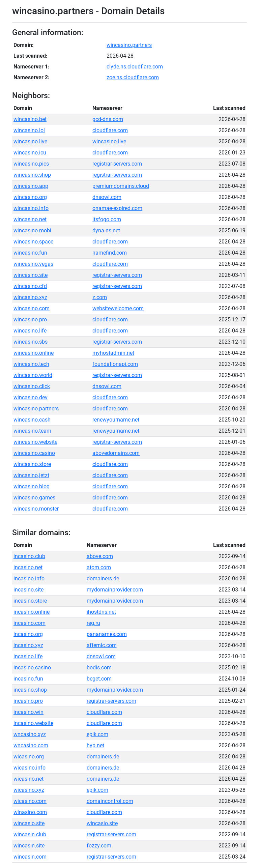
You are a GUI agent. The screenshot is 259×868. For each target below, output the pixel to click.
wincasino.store (32, 464)
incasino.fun (28, 679)
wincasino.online (34, 353)
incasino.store (30, 601)
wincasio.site (29, 823)
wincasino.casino (34, 453)
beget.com (99, 679)
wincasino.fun (30, 253)
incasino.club (29, 556)
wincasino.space (33, 242)
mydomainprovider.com (115, 590)
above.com (100, 556)
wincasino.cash (32, 420)
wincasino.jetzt (31, 475)
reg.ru (93, 623)
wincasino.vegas (33, 264)
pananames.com (107, 634)
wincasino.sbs (31, 342)
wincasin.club (30, 834)
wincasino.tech (31, 364)
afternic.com (102, 645)
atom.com (99, 567)
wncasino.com (31, 745)
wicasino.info (30, 768)
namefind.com (110, 253)
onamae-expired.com (117, 208)
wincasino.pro (30, 320)
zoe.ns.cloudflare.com (133, 77)
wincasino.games (34, 498)
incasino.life (28, 656)
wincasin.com (30, 857)
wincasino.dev (31, 397)
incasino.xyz (28, 645)
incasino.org (28, 634)
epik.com (97, 734)
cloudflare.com (110, 130)
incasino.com (30, 623)
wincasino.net (30, 219)
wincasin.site (29, 846)
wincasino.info (31, 208)
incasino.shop (30, 690)
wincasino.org (30, 197)
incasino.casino (32, 668)
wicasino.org (29, 757)
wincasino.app (31, 186)
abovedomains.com (116, 453)
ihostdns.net (101, 612)
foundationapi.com (115, 364)
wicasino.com (30, 801)
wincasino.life (30, 331)
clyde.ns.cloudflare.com (135, 67)
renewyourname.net (116, 420)
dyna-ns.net (106, 230)
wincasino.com (32, 308)
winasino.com (30, 812)
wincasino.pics (31, 164)
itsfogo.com (107, 219)
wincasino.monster (36, 509)
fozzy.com (99, 846)
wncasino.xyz (30, 734)
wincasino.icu (30, 153)
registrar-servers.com (117, 164)
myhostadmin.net (113, 353)
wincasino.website (35, 442)
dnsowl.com (107, 197)
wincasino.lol (29, 130)
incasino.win (28, 712)
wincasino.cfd (30, 286)
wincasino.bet (30, 119)
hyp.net (95, 745)
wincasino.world (33, 375)
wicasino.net (28, 779)
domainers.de (103, 578)
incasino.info (29, 578)
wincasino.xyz (30, 297)
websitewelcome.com (118, 308)
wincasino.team (32, 431)
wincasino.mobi (32, 230)
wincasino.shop (32, 175)
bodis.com (99, 668)
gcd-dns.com (108, 119)
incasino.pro (28, 701)
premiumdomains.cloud (121, 186)
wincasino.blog (32, 486)
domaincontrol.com (110, 801)
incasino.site (28, 590)
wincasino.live (30, 141)
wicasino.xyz (29, 790)
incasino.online (32, 612)
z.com (100, 297)
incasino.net (28, 567)
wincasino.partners (129, 45)
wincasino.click (32, 386)
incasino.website (33, 723)
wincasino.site (31, 275)
